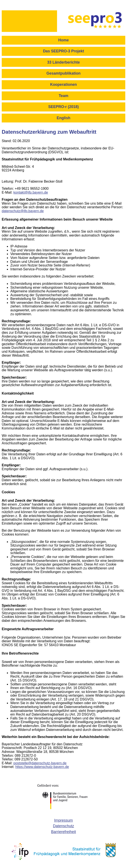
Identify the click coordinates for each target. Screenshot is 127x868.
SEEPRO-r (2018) (63, 107)
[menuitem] (63, 41)
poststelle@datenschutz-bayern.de (40, 763)
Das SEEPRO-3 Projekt (64, 51)
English (63, 118)
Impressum (63, 820)
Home (64, 40)
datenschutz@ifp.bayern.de (23, 211)
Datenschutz (63, 826)
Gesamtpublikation (63, 73)
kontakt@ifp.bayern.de (31, 192)
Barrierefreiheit (63, 832)
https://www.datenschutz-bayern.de (42, 767)
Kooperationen (63, 85)
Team (64, 96)
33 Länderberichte (63, 62)
